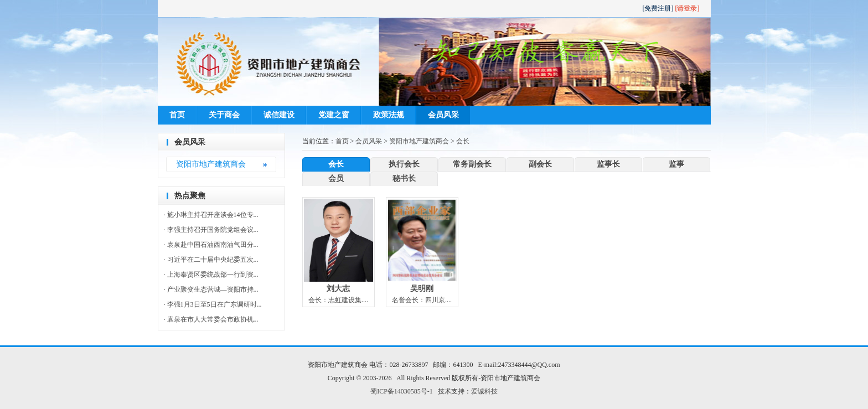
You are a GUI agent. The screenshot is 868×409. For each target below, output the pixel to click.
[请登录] (688, 8)
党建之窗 (334, 115)
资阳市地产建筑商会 (211, 164)
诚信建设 (279, 115)
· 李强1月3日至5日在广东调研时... (213, 304)
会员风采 (443, 115)
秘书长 (404, 178)
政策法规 (389, 115)
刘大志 (338, 289)
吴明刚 (422, 289)
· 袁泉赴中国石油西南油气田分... (211, 245)
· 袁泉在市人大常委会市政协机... (211, 319)
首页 (177, 115)
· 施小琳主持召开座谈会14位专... (211, 215)
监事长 (608, 164)
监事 (676, 164)
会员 (336, 178)
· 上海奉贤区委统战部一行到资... (211, 275)
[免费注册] (658, 8)
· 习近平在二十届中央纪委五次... (211, 260)
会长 (463, 141)
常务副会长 (472, 164)
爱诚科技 (484, 391)
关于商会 (224, 115)
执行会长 (404, 164)
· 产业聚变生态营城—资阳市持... (211, 289)
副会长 (540, 164)
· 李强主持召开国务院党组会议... (211, 230)
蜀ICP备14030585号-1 (402, 391)
